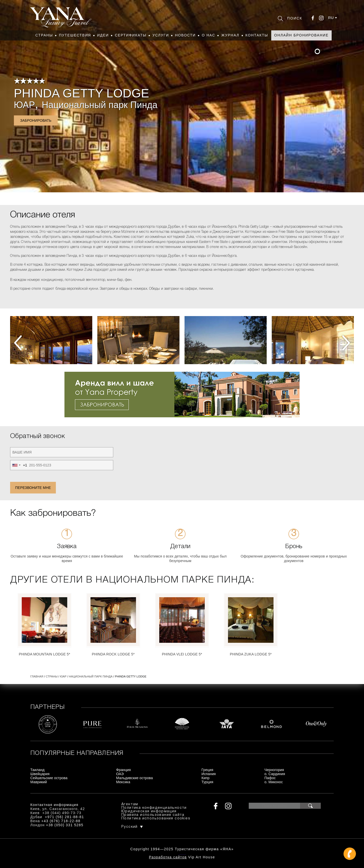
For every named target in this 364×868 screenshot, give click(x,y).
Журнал (230, 35)
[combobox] (19, 465)
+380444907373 (182, 854)
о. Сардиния (275, 774)
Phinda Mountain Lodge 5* (44, 654)
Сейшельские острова (49, 778)
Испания (209, 774)
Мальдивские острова (134, 778)
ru (331, 18)
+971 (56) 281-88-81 (65, 817)
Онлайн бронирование (301, 35)
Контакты (257, 35)
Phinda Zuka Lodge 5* (251, 654)
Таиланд (37, 770)
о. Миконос (274, 782)
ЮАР (25, 105)
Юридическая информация (149, 811)
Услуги (161, 35)
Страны (44, 35)
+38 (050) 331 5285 (65, 825)
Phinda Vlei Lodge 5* (182, 654)
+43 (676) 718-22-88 (61, 821)
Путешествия (75, 35)
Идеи (103, 35)
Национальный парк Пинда (100, 105)
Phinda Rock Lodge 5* (113, 654)
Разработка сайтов (168, 857)
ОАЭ (120, 774)
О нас (208, 35)
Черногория (274, 770)
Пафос (270, 778)
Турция (207, 782)
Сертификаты (131, 35)
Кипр (206, 778)
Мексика (123, 782)
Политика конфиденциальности (154, 808)
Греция (207, 770)
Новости (185, 35)
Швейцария (40, 774)
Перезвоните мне (33, 488)
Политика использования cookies (156, 819)
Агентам (130, 804)
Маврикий (39, 782)
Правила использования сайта (153, 815)
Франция (123, 770)
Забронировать (36, 120)
